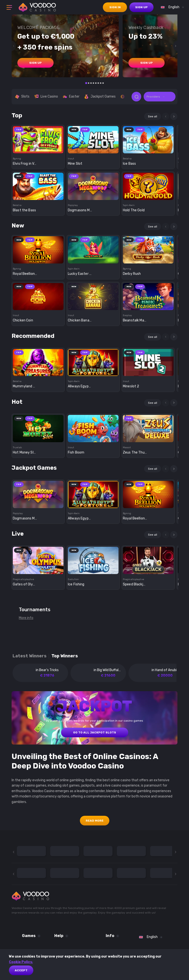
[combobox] (171, 7)
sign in (115, 7)
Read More (95, 821)
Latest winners (30, 656)
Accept (21, 970)
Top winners (65, 656)
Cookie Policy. (21, 962)
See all (153, 116)
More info (26, 618)
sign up (141, 7)
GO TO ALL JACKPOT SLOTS (95, 732)
